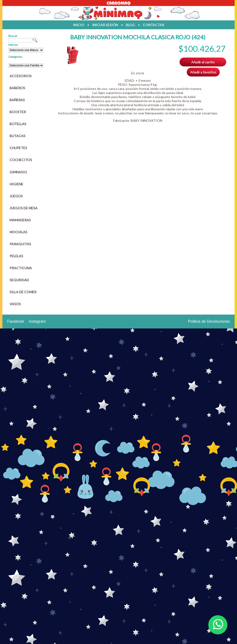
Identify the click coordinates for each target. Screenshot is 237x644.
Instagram (37, 321)
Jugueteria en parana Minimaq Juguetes (118, 13)
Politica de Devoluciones (209, 321)
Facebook (16, 321)
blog (130, 25)
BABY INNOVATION (147, 120)
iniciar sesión (105, 25)
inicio (79, 25)
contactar (154, 25)
